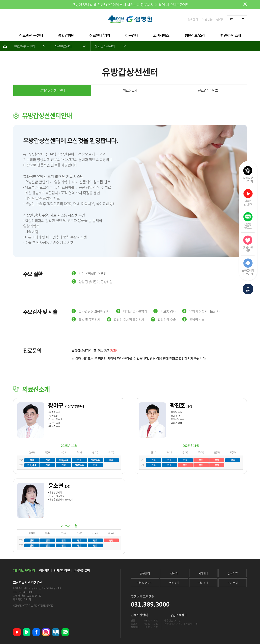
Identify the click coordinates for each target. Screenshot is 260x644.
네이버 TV (27, 632)
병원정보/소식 (195, 35)
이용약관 (44, 570)
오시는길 (233, 582)
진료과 (174, 573)
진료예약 (233, 573)
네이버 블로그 (65, 632)
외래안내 (203, 573)
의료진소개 (130, 90)
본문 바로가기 (0, 0)
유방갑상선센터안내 (52, 90)
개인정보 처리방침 (24, 570)
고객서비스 (161, 35)
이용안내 (132, 35)
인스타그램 (46, 632)
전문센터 (145, 573)
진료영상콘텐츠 (208, 90)
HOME (5, 46)
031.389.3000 (150, 604)
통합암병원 (66, 35)
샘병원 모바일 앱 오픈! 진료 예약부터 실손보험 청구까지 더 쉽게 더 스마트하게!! (130, 5)
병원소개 (203, 582)
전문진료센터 (63, 46)
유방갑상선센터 (105, 46)
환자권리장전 (62, 570)
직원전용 (207, 19)
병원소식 (174, 582)
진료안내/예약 (100, 35)
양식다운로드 (145, 582)
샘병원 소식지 (56, 632)
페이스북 (36, 632)
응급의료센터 (179, 615)
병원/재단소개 (231, 35)
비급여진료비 (82, 570)
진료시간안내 (139, 615)
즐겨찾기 (193, 19)
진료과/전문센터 (31, 35)
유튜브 (17, 632)
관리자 (220, 19)
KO (232, 19)
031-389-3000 (26, 592)
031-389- (107, 350)
